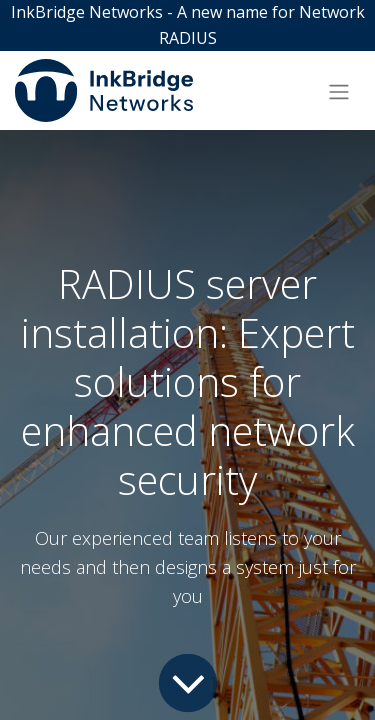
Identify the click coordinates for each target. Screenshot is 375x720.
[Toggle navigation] (339, 91)
